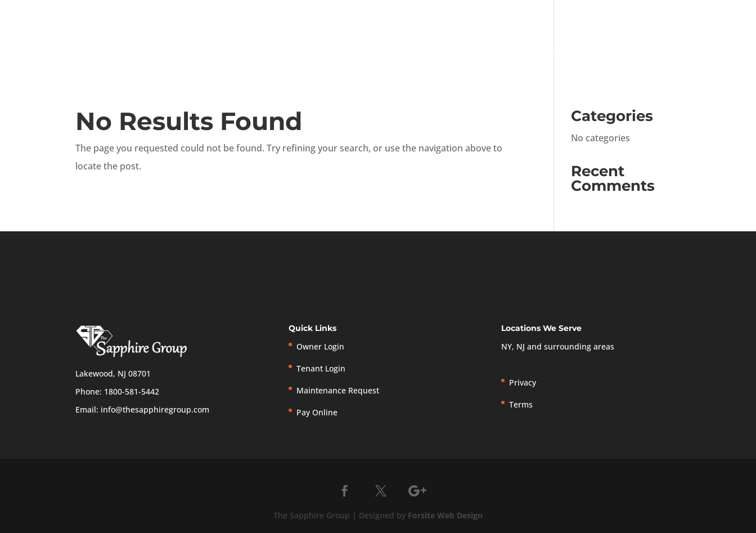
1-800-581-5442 (342, 13)
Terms (717, 15)
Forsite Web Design (445, 515)
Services (537, 53)
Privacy (686, 15)
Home (429, 53)
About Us (474, 53)
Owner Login (439, 15)
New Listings (639, 15)
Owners (597, 53)
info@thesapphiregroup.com (155, 409)
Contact (720, 53)
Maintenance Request (338, 390)
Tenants (658, 53)
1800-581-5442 (132, 391)
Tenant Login (512, 15)
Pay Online (582, 15)
